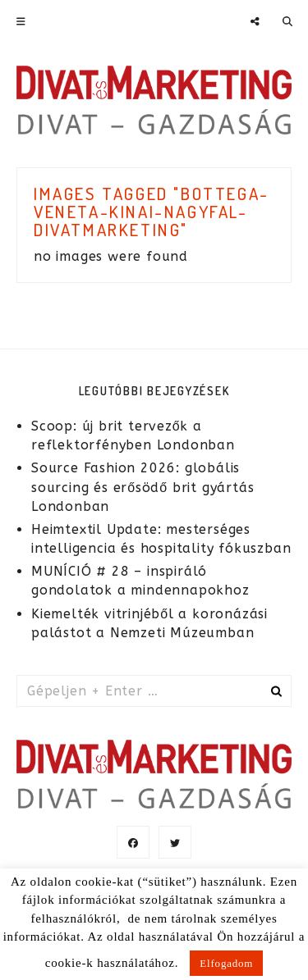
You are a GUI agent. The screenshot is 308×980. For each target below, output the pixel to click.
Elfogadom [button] (226, 963)
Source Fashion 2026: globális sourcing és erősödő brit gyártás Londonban (143, 487)
